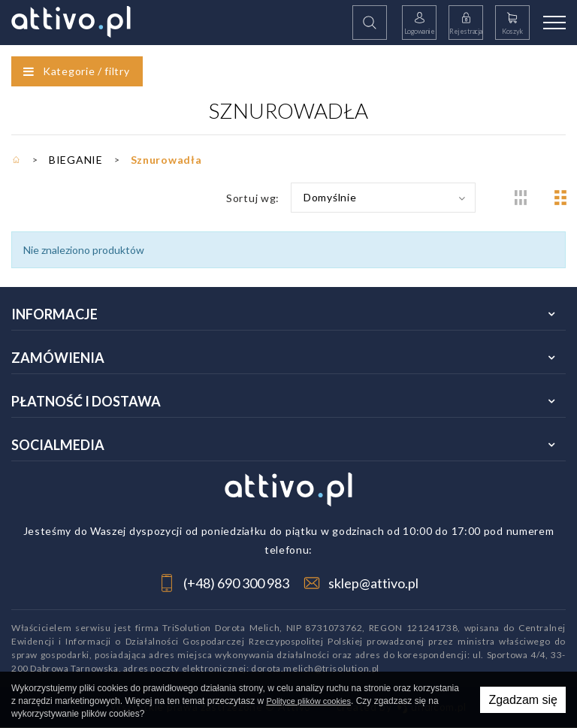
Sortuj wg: (253, 198)
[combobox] (383, 198)
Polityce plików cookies (308, 701)
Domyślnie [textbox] (330, 197)
